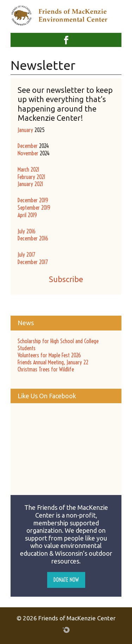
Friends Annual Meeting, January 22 (53, 362)
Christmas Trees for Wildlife (46, 369)
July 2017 (26, 255)
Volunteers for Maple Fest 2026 (49, 355)
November (28, 153)
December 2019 (33, 200)
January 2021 (30, 184)
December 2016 (33, 238)
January (25, 130)
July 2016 (27, 231)
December (28, 146)
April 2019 (27, 215)
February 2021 (32, 177)
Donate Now (66, 580)
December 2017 (33, 262)
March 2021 (29, 169)
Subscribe (66, 279)
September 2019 (34, 208)
